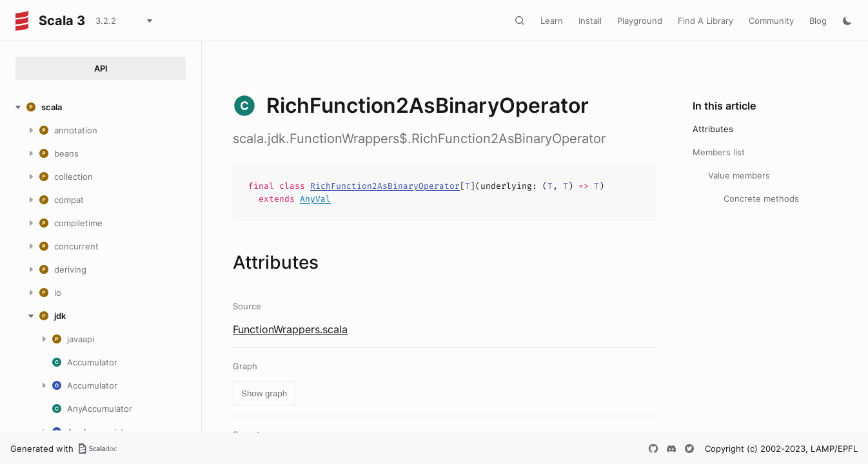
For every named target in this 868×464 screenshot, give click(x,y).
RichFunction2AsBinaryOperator (385, 186)
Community (771, 21)
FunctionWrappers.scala (290, 329)
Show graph (264, 393)
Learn (552, 21)
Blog (818, 21)
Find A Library (705, 21)
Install (590, 21)
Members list (719, 152)
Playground (640, 21)
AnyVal (315, 199)
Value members (739, 175)
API (101, 68)
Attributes (713, 129)
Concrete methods (761, 198)
